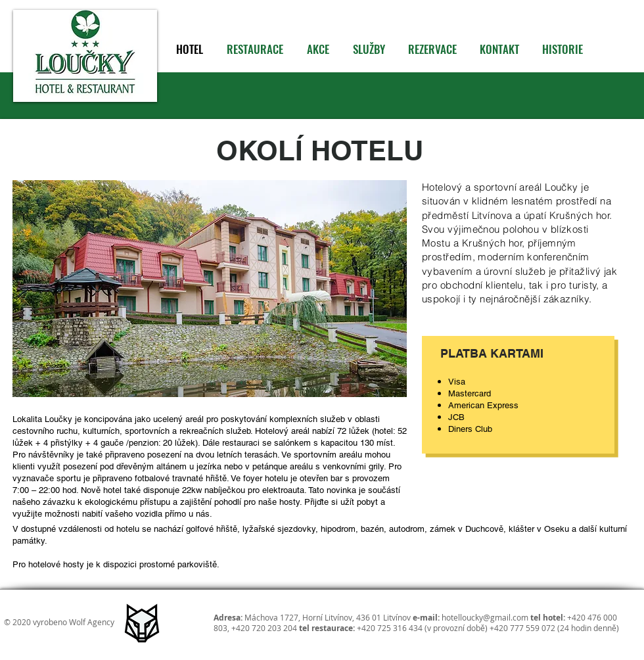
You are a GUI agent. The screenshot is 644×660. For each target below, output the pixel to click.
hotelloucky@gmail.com (485, 617)
